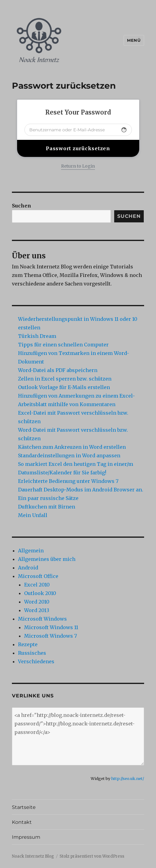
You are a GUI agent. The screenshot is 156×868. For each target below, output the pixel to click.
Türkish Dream (37, 336)
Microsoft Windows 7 (51, 636)
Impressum (26, 837)
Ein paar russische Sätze (48, 498)
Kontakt (22, 822)
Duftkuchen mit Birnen (47, 507)
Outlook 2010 (40, 593)
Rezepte (28, 644)
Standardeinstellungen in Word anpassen (69, 455)
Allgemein (31, 551)
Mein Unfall (33, 515)
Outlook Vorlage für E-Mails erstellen (64, 387)
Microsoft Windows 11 (51, 627)
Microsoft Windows (42, 619)
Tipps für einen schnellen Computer (63, 345)
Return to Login (78, 166)
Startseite (24, 807)
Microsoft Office (38, 576)
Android (28, 568)
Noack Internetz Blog (33, 856)
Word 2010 (37, 602)
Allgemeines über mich (47, 559)
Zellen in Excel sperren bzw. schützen (65, 379)
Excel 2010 (37, 585)
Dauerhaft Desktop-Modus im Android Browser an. (81, 490)
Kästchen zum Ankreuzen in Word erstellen (72, 447)
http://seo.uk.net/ (128, 778)
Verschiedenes (36, 661)
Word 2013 (37, 610)
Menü (134, 40)
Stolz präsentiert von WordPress (92, 856)
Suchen (22, 206)
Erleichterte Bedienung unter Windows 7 (68, 481)
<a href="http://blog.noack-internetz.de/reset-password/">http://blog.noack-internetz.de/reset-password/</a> (78, 736)
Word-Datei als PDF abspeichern (58, 370)
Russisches (32, 653)
